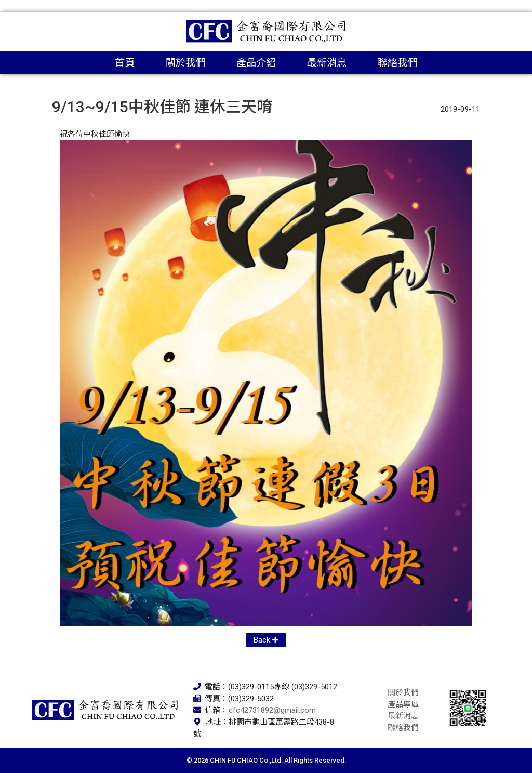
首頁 (125, 63)
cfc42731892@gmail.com (272, 710)
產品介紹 (256, 63)
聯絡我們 (397, 63)
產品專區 (403, 704)
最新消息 (327, 63)
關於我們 (185, 63)
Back (262, 640)
